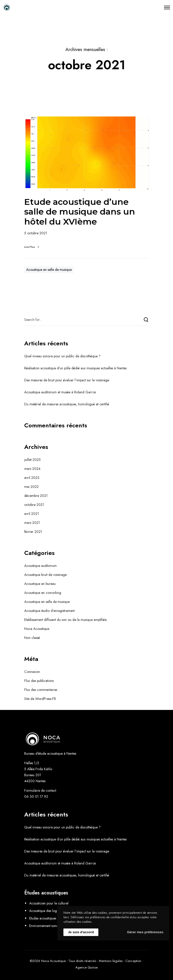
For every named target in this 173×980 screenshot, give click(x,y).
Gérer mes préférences (145, 932)
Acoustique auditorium (40, 566)
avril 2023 (32, 478)
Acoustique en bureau (40, 584)
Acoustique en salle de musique (49, 270)
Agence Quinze (86, 967)
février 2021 (33, 532)
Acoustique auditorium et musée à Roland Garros (60, 392)
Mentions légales (111, 961)
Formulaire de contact (40, 790)
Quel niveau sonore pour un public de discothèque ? (62, 356)
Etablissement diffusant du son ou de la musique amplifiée (65, 620)
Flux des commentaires (41, 690)
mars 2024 (32, 469)
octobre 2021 (34, 505)
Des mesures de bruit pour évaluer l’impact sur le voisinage (67, 380)
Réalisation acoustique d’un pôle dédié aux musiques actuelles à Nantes (75, 368)
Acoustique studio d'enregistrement (49, 611)
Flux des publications (39, 681)
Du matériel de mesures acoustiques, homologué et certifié (67, 404)
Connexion (32, 672)
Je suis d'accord (81, 932)
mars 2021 (32, 523)
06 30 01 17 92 (36, 796)
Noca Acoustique (37, 629)
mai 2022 (31, 487)
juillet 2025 (32, 460)
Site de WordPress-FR (40, 699)
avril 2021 (32, 514)
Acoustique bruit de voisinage (45, 575)
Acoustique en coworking (43, 593)
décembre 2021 (36, 496)
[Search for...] (87, 320)
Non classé (32, 638)
